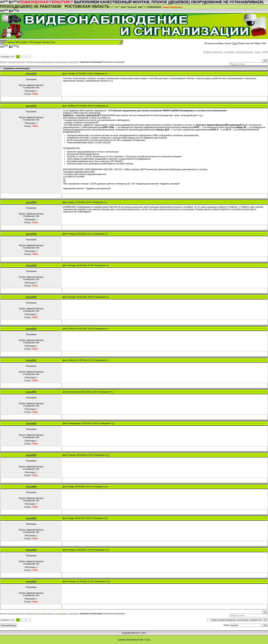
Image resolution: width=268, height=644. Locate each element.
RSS (264, 43)
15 (109, 581)
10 (113, 423)
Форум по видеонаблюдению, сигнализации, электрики (52, 62)
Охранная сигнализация (91, 62)
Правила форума (245, 52)
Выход (46, 42)
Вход (53, 42)
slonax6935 (31, 74)
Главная (10, 42)
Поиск (258, 52)
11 (108, 455)
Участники (229, 52)
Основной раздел (16, 62)
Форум (3, 62)
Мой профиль (22, 42)
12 (107, 487)
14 (108, 550)
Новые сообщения (214, 52)
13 (107, 518)
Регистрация (36, 42)
